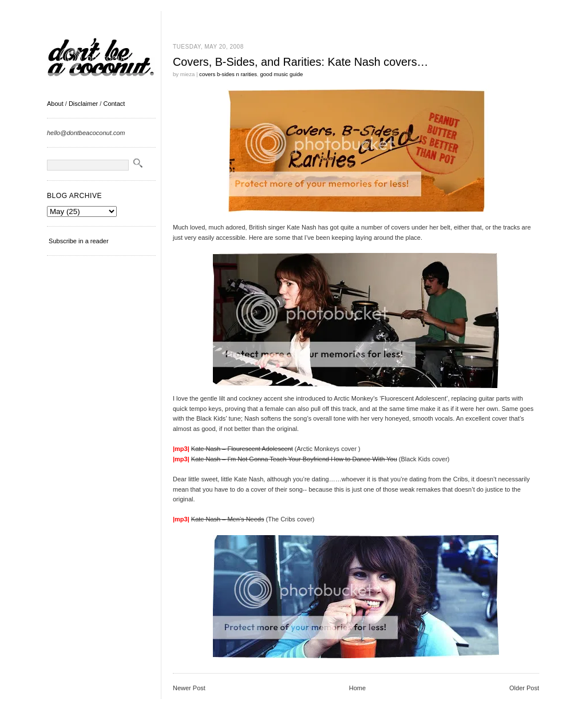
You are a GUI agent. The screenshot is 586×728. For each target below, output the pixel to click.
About (55, 104)
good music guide (281, 74)
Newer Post (189, 688)
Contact (114, 104)
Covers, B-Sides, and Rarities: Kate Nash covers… (300, 62)
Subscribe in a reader (79, 241)
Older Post (524, 688)
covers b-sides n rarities (228, 74)
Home (357, 688)
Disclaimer (83, 104)
